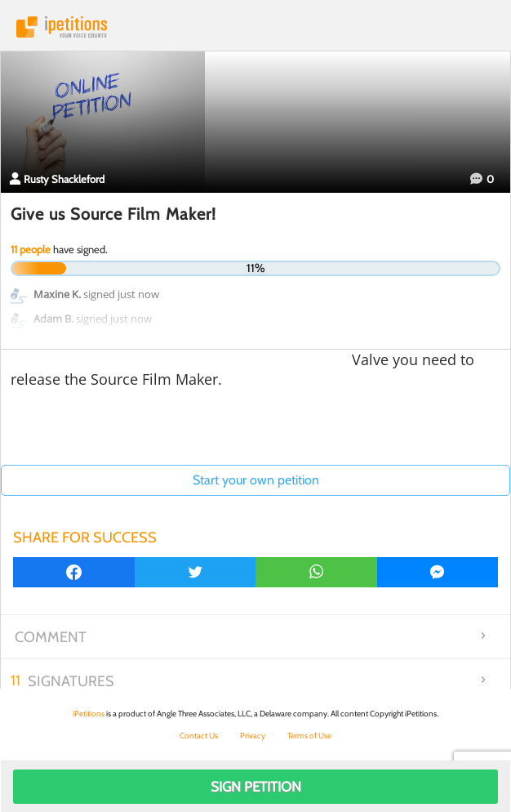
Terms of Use (309, 736)
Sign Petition (256, 787)
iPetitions (255, 27)
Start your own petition (256, 480)
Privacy (253, 736)
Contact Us (199, 736)
